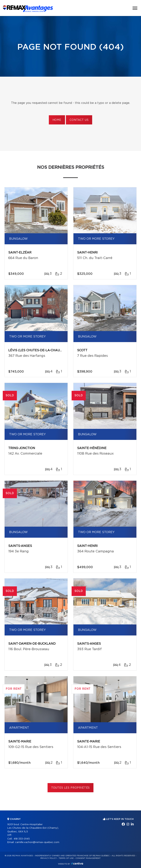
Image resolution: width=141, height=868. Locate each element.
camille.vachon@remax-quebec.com (37, 842)
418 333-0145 (22, 839)
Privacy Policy (49, 858)
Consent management (88, 858)
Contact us (79, 120)
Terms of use (66, 858)
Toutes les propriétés (71, 788)
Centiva (77, 863)
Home (57, 120)
